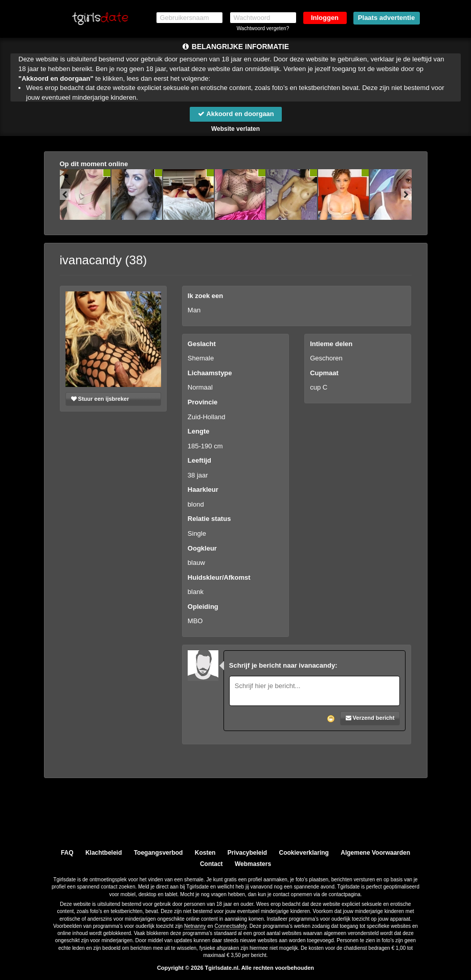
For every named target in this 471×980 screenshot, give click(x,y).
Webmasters (253, 864)
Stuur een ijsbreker (100, 399)
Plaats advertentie (386, 18)
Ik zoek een (205, 296)
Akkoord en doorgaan (235, 114)
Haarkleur (203, 490)
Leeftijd (199, 461)
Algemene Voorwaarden (375, 853)
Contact (211, 864)
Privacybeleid (247, 853)
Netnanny (195, 926)
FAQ (67, 853)
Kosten (205, 853)
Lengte (199, 431)
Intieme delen (331, 344)
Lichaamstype (210, 373)
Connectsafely (230, 926)
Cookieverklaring (304, 853)
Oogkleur (202, 548)
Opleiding (203, 607)
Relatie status (209, 519)
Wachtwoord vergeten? (263, 28)
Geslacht (202, 344)
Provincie (203, 402)
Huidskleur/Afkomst (219, 577)
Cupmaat (324, 373)
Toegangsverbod (159, 853)
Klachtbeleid (104, 853)
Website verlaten (235, 129)
